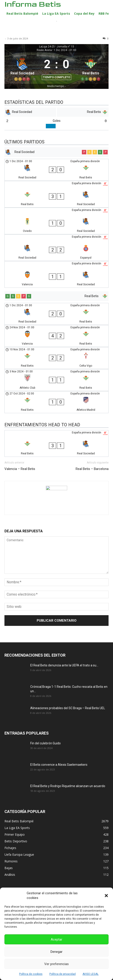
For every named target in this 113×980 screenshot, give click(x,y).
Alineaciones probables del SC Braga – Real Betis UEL (68, 708)
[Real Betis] (91, 68)
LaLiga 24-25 (47, 47)
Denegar (56, 952)
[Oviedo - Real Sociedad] (56, 221)
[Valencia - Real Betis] (56, 336)
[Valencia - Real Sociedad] (56, 274)
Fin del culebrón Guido (45, 743)
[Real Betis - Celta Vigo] (56, 358)
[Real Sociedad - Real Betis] (56, 170)
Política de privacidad (63, 974)
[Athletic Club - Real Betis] (56, 380)
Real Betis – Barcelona (92, 469)
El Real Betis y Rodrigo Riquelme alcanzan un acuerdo (68, 786)
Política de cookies (31, 974)
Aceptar (56, 939)
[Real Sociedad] (22, 68)
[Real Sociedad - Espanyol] (56, 248)
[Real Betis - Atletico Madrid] (56, 402)
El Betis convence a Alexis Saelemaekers (59, 765)
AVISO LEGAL (91, 974)
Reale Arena (44, 50)
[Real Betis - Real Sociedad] (56, 194)
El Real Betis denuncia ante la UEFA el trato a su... (64, 665)
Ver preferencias (56, 964)
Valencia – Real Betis (20, 469)
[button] (106, 896)
